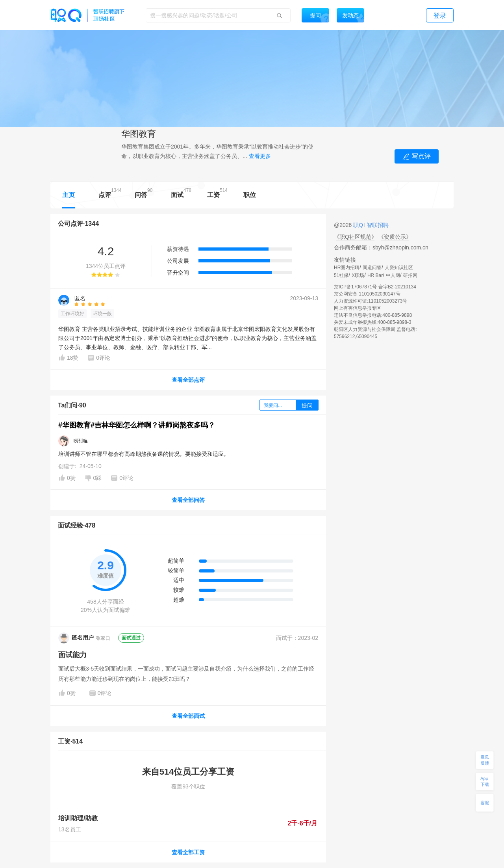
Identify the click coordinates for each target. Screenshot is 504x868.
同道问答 (372, 268)
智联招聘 (377, 225)
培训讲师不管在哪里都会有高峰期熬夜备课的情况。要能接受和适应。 (144, 454)
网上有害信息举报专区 (358, 308)
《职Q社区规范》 (355, 237)
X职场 (358, 275)
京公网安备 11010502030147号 (367, 294)
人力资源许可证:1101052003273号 (371, 301)
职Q (359, 225)
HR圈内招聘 (347, 268)
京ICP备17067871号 (355, 287)
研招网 (410, 275)
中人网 (393, 275)
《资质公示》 (395, 237)
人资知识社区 (399, 268)
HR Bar (375, 275)
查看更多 (260, 156)
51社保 (341, 275)
